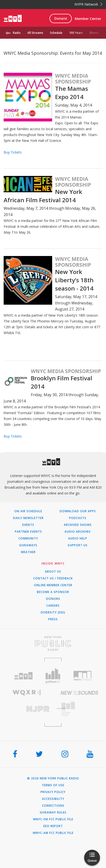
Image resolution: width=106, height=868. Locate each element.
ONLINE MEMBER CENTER (53, 585)
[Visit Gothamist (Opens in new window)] (53, 676)
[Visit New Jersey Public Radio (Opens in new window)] (27, 709)
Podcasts (78, 518)
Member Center (88, 19)
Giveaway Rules (53, 813)
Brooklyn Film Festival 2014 (61, 382)
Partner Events (28, 532)
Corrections (53, 806)
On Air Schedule (28, 511)
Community (28, 539)
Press (53, 619)
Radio (17, 33)
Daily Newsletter (28, 518)
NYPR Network (88, 4)
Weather (28, 552)
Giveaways (28, 545)
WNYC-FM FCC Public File (53, 819)
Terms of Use (53, 785)
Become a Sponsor (53, 592)
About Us (53, 572)
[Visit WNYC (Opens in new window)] (23, 676)
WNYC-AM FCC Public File (53, 833)
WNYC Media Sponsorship (73, 79)
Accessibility (53, 799)
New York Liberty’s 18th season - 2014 (74, 280)
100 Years (76, 33)
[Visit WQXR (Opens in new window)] (27, 693)
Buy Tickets (13, 152)
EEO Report (53, 826)
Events (28, 525)
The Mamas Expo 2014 (72, 93)
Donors (53, 599)
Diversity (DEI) (53, 612)
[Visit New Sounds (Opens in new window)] (80, 693)
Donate (61, 18)
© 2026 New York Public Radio (53, 778)
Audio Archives (78, 532)
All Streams (35, 33)
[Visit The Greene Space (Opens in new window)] (80, 709)
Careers (53, 606)
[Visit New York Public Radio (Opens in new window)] (53, 643)
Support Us (78, 545)
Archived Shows (78, 525)
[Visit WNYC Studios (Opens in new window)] (83, 676)
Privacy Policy (53, 792)
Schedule (56, 33)
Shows (94, 33)
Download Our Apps (78, 511)
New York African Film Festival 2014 (43, 196)
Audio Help (78, 539)
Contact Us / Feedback (53, 578)
